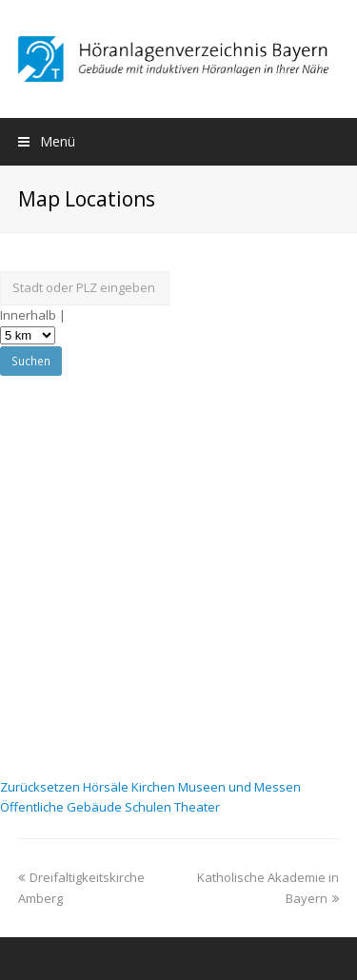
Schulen (149, 807)
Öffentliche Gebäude (62, 807)
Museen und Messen (239, 787)
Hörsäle (107, 787)
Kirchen (155, 787)
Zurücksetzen (41, 787)
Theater (197, 807)
